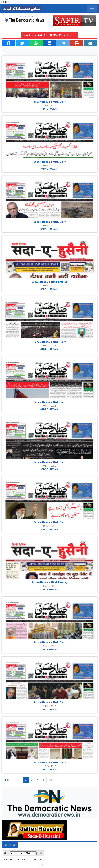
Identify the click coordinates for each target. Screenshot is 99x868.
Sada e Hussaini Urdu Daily (50, 102)
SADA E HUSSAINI (49, 109)
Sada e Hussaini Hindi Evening (49, 282)
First (6, 780)
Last (51, 780)
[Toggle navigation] (92, 8)
